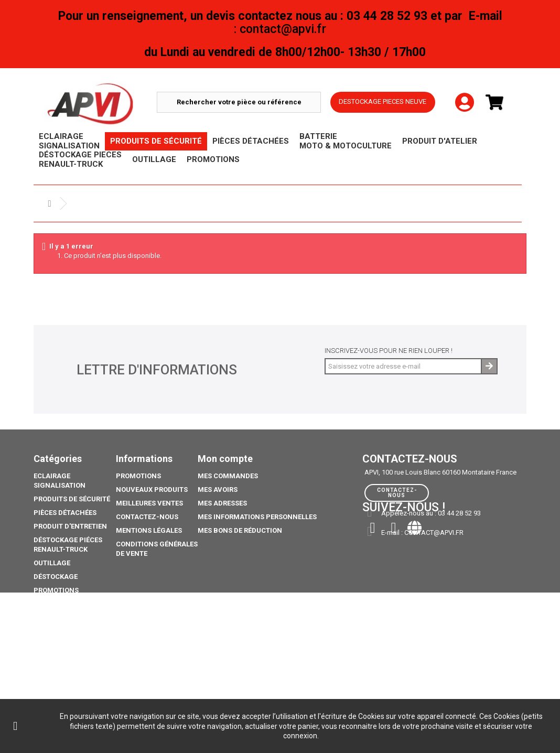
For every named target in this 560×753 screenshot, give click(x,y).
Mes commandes (228, 476)
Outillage (52, 563)
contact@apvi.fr (434, 533)
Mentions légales (149, 530)
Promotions (56, 590)
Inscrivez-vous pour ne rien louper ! (389, 351)
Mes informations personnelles (257, 517)
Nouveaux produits (152, 490)
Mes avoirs (218, 490)
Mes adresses (222, 503)
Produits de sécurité (72, 499)
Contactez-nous (147, 517)
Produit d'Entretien (70, 526)
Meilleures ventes (149, 503)
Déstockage (56, 577)
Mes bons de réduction (240, 530)
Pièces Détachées (65, 513)
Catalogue (53, 664)
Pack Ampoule (60, 627)
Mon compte (225, 459)
